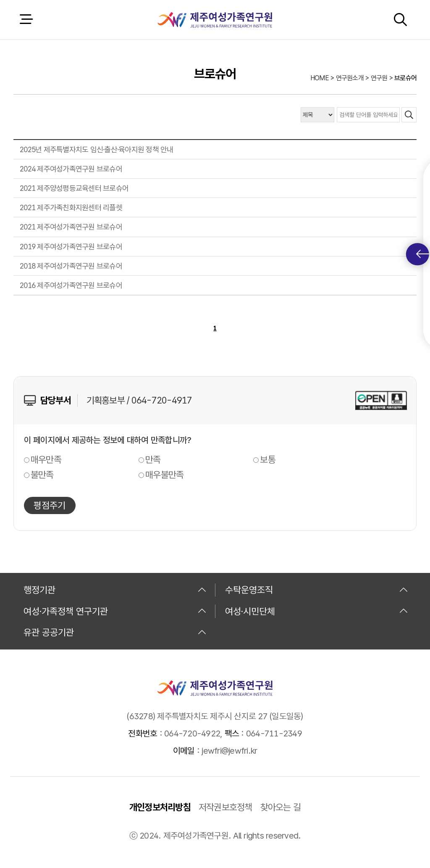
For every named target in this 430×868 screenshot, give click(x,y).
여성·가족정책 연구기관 (115, 611)
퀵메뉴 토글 (423, 254)
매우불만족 (164, 475)
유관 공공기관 (115, 632)
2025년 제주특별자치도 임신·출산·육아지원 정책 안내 (97, 149)
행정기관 (115, 590)
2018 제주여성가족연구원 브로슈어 (71, 266)
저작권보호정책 (225, 807)
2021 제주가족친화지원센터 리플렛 (71, 207)
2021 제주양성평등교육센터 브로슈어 (74, 188)
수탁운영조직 (317, 590)
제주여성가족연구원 (215, 20)
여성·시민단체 (317, 611)
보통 (268, 459)
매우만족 (46, 459)
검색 (400, 20)
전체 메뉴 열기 (26, 20)
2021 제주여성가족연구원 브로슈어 (71, 227)
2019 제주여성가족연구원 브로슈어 (71, 247)
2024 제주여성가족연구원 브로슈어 (71, 169)
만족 (153, 459)
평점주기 (50, 505)
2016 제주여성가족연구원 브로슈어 (71, 285)
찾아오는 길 (281, 807)
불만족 (42, 475)
